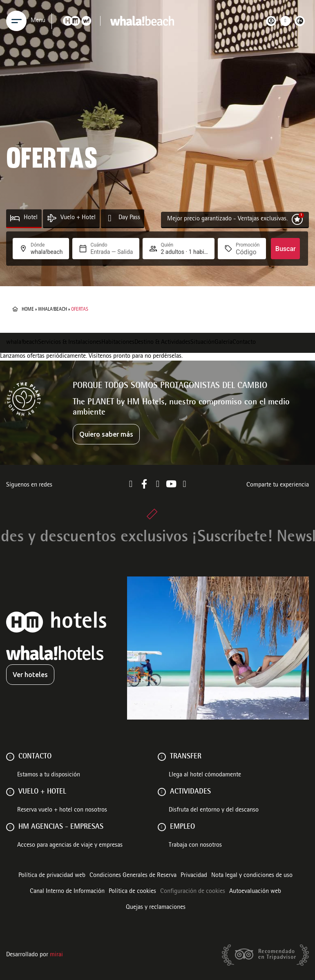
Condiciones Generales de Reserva (133, 876)
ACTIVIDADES (190, 792)
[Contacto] (10, 757)
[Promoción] (248, 252)
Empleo (182, 827)
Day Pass (129, 218)
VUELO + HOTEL (42, 792)
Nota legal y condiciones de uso (252, 876)
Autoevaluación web (255, 892)
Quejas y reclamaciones (156, 908)
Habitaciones (118, 343)
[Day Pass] (110, 218)
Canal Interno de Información (67, 892)
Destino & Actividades (162, 343)
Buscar (286, 249)
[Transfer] (162, 757)
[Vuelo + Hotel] (52, 218)
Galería (223, 343)
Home (28, 309)
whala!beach (52, 309)
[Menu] (16, 21)
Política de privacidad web (52, 876)
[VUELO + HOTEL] (10, 792)
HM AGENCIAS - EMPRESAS (61, 827)
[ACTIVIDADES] (162, 792)
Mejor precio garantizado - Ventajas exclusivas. (227, 219)
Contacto (244, 343)
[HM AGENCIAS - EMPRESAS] (10, 827)
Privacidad (194, 876)
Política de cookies (132, 892)
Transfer (186, 757)
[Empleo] (162, 827)
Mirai (56, 955)
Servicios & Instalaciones (70, 343)
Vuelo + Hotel (78, 218)
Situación (202, 343)
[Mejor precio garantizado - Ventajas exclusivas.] (297, 219)
